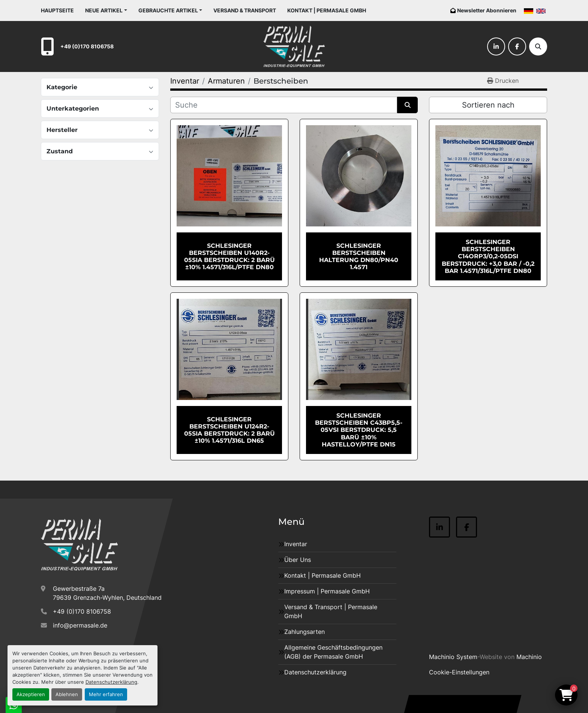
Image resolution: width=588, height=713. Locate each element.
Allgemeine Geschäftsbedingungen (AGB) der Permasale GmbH (333, 652)
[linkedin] (496, 46)
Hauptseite (57, 10)
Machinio (529, 657)
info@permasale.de (80, 625)
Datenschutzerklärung (111, 682)
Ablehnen (67, 694)
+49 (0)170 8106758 (87, 46)
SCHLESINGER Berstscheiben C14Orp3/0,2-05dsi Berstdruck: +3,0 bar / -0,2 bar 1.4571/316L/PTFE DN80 (488, 256)
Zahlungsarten (304, 632)
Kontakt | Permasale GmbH (327, 10)
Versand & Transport (245, 10)
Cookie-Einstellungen (459, 672)
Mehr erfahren (106, 694)
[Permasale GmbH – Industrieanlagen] (79, 545)
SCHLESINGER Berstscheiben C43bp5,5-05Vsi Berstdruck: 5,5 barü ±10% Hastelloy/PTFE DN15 (359, 430)
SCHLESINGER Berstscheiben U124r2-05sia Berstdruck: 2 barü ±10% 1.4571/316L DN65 (229, 430)
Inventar (296, 544)
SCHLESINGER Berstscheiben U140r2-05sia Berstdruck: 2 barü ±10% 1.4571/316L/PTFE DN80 (229, 257)
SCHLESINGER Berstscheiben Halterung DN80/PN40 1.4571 (359, 257)
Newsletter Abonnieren (487, 10)
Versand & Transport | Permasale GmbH (331, 611)
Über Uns (298, 560)
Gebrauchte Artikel (168, 10)
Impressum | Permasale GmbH (327, 591)
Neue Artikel (104, 10)
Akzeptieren (31, 694)
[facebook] (517, 46)
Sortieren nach (488, 105)
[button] (106, 10)
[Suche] (538, 46)
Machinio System (453, 657)
